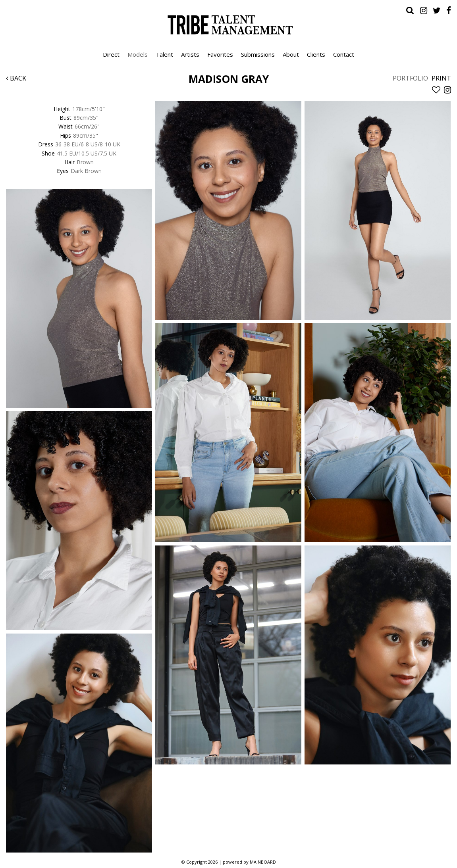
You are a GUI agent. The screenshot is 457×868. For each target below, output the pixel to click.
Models (138, 54)
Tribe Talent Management (229, 25)
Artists (190, 54)
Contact (344, 54)
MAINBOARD (263, 862)
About (291, 54)
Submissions (258, 54)
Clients (316, 54)
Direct (111, 54)
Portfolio (410, 78)
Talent (164, 54)
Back (16, 78)
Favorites (220, 54)
